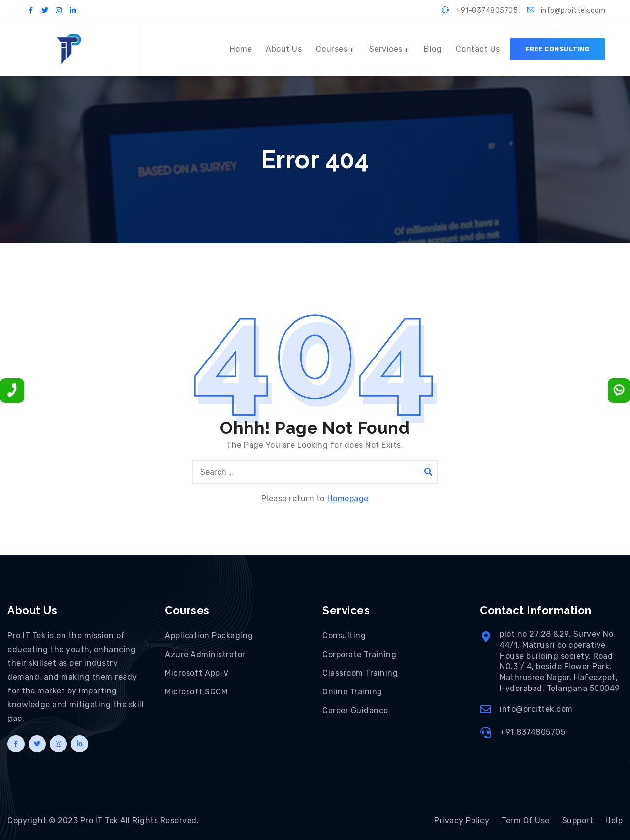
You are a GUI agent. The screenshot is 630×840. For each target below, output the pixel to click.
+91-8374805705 (480, 11)
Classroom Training (360, 673)
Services (386, 49)
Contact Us (478, 49)
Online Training (352, 692)
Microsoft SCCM (196, 692)
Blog (433, 49)
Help (614, 821)
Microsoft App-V (197, 673)
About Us (284, 49)
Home (241, 49)
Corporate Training (359, 654)
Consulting (344, 636)
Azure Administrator (205, 654)
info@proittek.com (567, 11)
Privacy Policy (462, 821)
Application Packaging (209, 636)
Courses (332, 49)
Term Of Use (526, 821)
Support (578, 821)
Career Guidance (355, 710)
